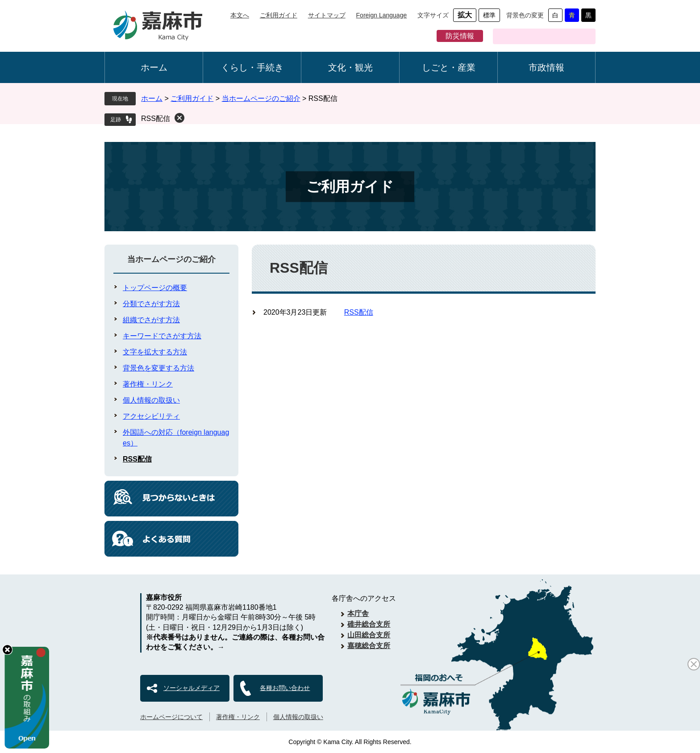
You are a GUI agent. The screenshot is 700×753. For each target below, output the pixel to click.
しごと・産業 (449, 67)
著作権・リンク (148, 384)
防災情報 (460, 36)
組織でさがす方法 (151, 320)
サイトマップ (327, 15)
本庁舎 (358, 614)
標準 (489, 15)
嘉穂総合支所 (369, 646)
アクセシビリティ (151, 416)
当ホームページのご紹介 (261, 98)
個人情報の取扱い (151, 400)
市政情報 (546, 67)
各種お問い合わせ (285, 688)
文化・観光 (350, 67)
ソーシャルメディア (192, 688)
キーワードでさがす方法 (162, 336)
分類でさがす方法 (151, 304)
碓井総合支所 (369, 624)
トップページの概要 (155, 288)
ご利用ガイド (279, 15)
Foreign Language (382, 15)
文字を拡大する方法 (155, 352)
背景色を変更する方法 (158, 368)
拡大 (465, 15)
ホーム (154, 67)
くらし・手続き (252, 67)
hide (7, 650)
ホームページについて (171, 717)
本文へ (240, 15)
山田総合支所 (369, 635)
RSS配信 (156, 119)
